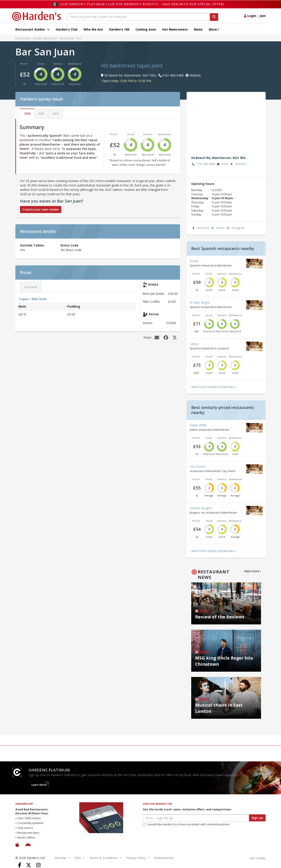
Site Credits (258, 858)
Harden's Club (67, 29)
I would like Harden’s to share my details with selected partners (186, 824)
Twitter (218, 228)
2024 (56, 114)
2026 (27, 114)
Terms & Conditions (104, 858)
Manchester (67, 38)
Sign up (257, 818)
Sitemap (60, 858)
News (198, 29)
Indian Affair (198, 425)
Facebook (200, 228)
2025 (41, 114)
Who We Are (93, 29)
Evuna (194, 261)
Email (222, 164)
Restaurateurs (164, 858)
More (214, 29)
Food (41, 64)
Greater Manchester (45, 38)
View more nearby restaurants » (214, 387)
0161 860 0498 (203, 164)
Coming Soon (146, 29)
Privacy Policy (136, 858)
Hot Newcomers (175, 29)
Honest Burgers (201, 508)
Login (250, 16)
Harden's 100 (119, 29)
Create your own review (41, 209)
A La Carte (31, 287)
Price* (24, 64)
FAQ (78, 858)
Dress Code (69, 245)
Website (238, 164)
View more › (253, 571)
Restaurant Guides (32, 29)
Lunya (194, 344)
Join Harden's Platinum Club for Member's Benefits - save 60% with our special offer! (142, 4)
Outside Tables (32, 245)
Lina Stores (198, 466)
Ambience (75, 64)
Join (263, 16)
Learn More (39, 785)
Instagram (235, 228)
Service (58, 64)
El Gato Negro (200, 302)
